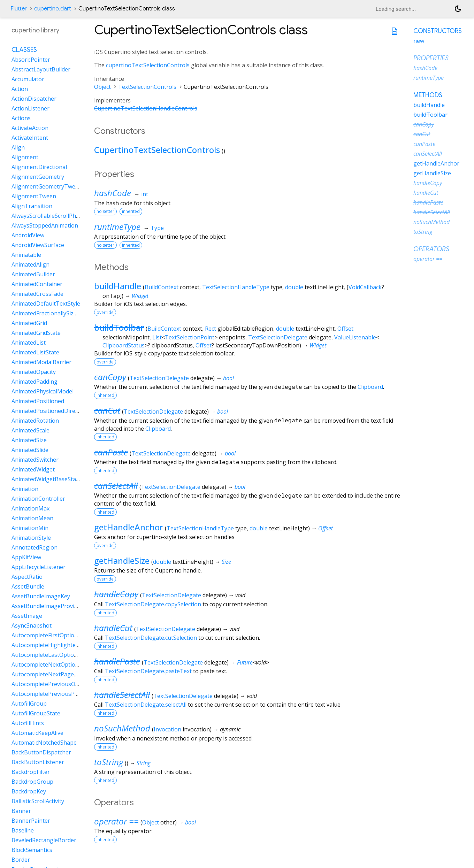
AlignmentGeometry (38, 177)
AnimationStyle (31, 538)
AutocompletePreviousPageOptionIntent (65, 694)
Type (157, 228)
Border (21, 860)
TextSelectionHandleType (236, 287)
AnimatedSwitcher (35, 460)
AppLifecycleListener (39, 567)
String (144, 763)
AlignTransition (32, 206)
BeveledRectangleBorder (44, 840)
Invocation (167, 729)
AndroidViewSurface (38, 245)
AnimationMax (30, 508)
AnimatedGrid (29, 323)
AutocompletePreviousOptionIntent (58, 684)
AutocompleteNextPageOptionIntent (60, 674)
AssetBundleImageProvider (47, 606)
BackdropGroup (32, 782)
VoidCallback (365, 287)
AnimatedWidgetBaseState (46, 479)
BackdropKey (29, 791)
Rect (211, 329)
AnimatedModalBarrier (41, 362)
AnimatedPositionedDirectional (52, 411)
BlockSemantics (32, 850)
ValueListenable (355, 337)
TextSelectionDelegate (278, 337)
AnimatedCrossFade (37, 294)
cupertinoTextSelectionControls (148, 65)
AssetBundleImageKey (41, 596)
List (157, 337)
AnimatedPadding (35, 382)
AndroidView (28, 235)
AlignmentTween (34, 196)
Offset (345, 329)
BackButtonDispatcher (41, 752)
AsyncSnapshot (32, 625)
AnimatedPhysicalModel (43, 391)
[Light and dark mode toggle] (458, 9)
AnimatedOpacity (34, 372)
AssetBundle (28, 586)
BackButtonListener (38, 762)
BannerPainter (31, 821)
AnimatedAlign (30, 264)
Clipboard (370, 387)
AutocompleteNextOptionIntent (53, 665)
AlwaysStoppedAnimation (45, 225)
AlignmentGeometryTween (47, 186)
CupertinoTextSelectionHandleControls (146, 108)
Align (18, 147)
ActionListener (30, 108)
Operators (431, 249)
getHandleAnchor (129, 527)
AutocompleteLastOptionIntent (52, 655)
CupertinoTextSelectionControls (157, 150)
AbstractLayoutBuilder (41, 69)
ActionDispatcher (34, 99)
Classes (24, 50)
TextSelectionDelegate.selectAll (146, 705)
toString (109, 762)
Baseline (23, 830)
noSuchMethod (122, 728)
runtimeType (117, 227)
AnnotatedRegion (35, 547)
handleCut (113, 628)
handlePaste (117, 661)
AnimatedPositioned (38, 401)
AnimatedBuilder (33, 274)
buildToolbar (119, 327)
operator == (116, 821)
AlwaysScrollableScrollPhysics (50, 216)
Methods (428, 95)
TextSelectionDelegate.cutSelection (151, 638)
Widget (140, 296)
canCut (107, 410)
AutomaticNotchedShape (44, 743)
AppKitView (26, 557)
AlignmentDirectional (39, 167)
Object (102, 87)
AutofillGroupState (36, 713)
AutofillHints (28, 723)
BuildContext (162, 287)
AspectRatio (27, 577)
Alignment (25, 157)
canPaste (111, 452)
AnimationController (38, 499)
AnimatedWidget (33, 469)
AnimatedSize (29, 440)
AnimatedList (29, 343)
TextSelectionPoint (190, 337)
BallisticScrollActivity (38, 801)
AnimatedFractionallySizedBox (51, 313)
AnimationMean (32, 518)
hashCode (113, 193)
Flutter (19, 9)
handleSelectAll (122, 695)
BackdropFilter (31, 772)
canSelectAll (116, 486)
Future (245, 662)
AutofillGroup (29, 704)
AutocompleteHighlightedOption (54, 645)
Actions (21, 118)
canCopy (110, 377)
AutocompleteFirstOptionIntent (53, 635)
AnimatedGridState (36, 333)
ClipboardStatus (124, 345)
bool (228, 378)
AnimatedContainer (37, 284)
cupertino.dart (53, 9)
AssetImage (27, 616)
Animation (25, 489)
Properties (431, 58)
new (419, 41)
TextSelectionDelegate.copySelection (153, 604)
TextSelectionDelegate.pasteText (148, 671)
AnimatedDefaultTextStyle (46, 304)
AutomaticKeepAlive (37, 733)
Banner (21, 811)
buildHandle (118, 286)
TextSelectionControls (147, 87)
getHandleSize (122, 560)
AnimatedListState (35, 352)
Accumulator (28, 79)
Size (226, 562)
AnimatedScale (30, 430)
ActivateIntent (30, 138)
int (145, 194)
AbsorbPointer (31, 60)
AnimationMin (30, 528)
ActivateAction (30, 128)
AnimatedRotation (35, 421)
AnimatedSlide (30, 450)
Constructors (438, 31)
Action (20, 89)
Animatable (26, 255)
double (294, 287)
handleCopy (116, 594)
